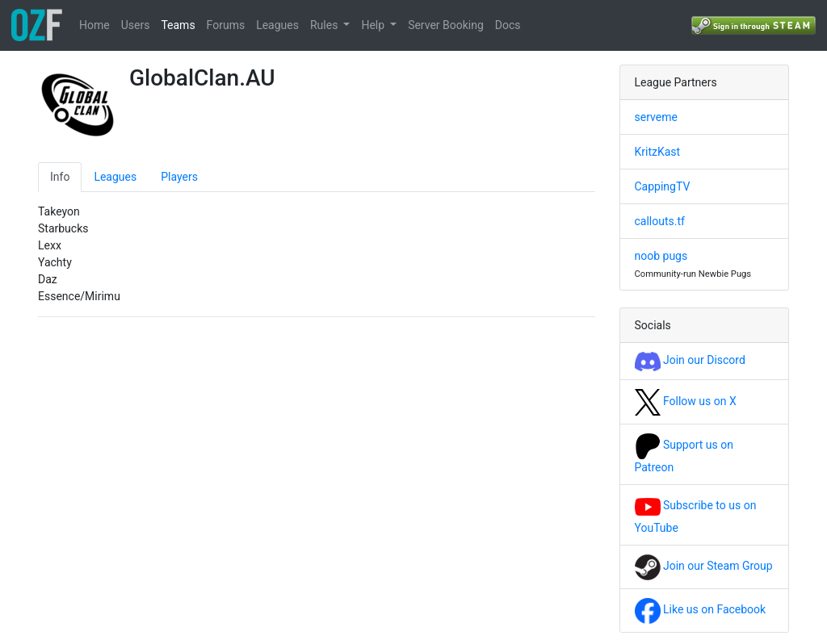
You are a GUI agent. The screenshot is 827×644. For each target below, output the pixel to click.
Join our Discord (690, 360)
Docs (508, 25)
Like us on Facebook (701, 609)
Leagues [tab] (115, 177)
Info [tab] (60, 177)
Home (94, 25)
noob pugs (661, 256)
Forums (226, 25)
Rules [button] (325, 25)
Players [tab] (179, 177)
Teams (178, 25)
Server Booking (446, 25)
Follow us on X (686, 401)
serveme (656, 117)
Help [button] (374, 25)
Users (136, 25)
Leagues (277, 25)
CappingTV (663, 186)
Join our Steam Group (704, 566)
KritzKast (658, 152)
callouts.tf (660, 221)
